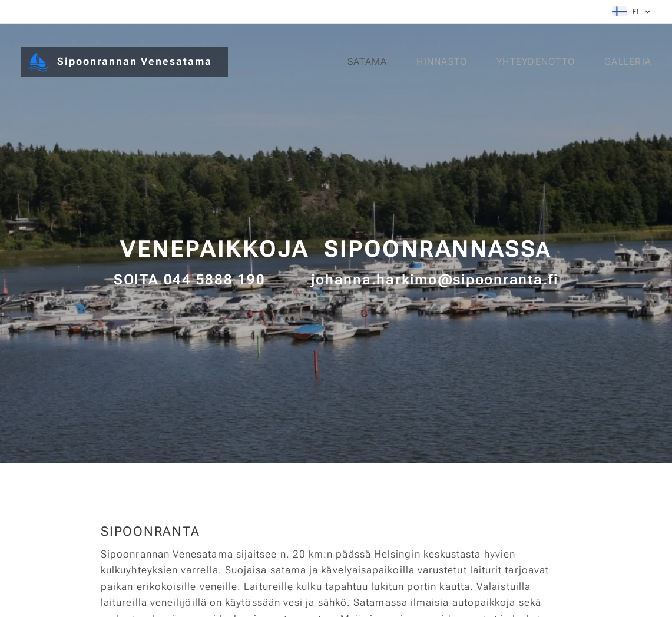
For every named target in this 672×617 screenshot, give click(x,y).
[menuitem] (370, 62)
